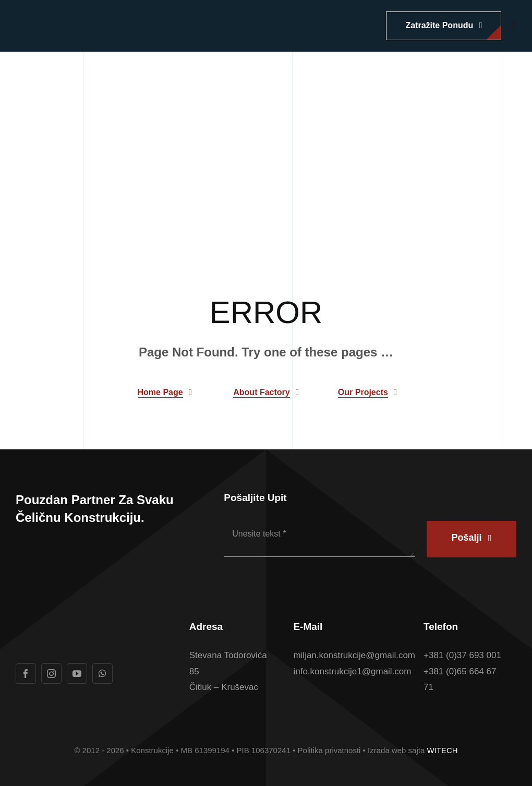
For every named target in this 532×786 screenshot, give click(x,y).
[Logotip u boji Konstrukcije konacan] (94, 17)
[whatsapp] (102, 674)
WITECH (442, 750)
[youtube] (77, 674)
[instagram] (51, 674)
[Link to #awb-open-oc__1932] (514, 26)
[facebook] (26, 674)
